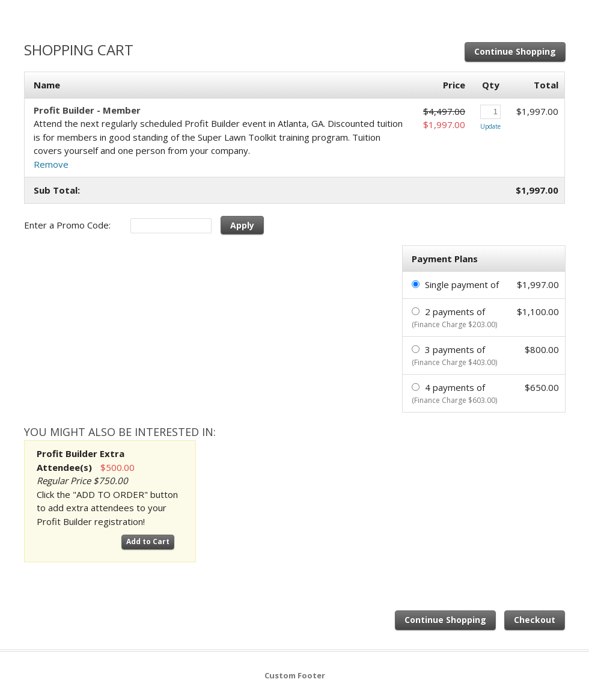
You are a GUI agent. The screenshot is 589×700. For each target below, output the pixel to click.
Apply (242, 225)
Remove (51, 164)
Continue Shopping (515, 51)
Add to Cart (148, 542)
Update (490, 126)
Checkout (535, 620)
